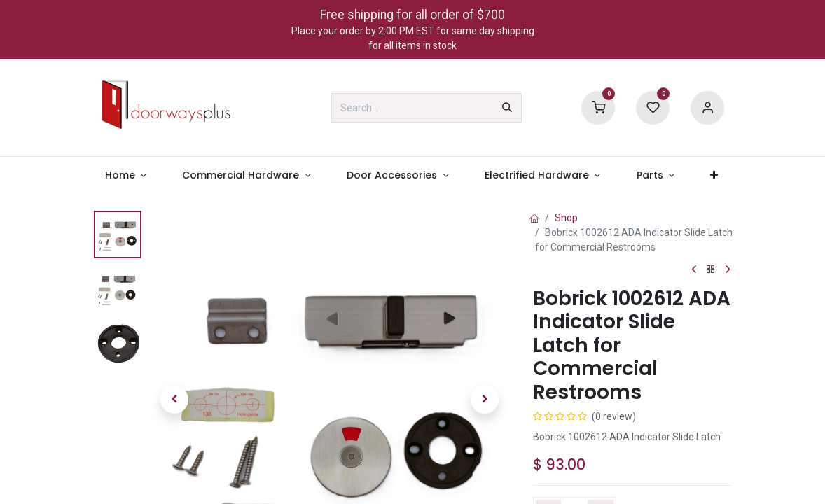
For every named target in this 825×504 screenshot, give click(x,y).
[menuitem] (126, 175)
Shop (566, 218)
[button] (174, 400)
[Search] (507, 108)
